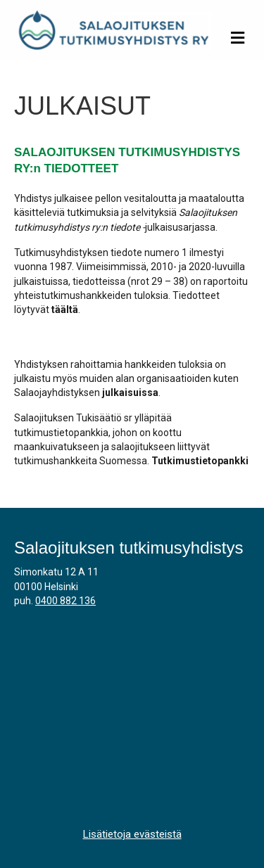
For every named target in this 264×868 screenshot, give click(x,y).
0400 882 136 (65, 601)
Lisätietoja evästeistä (132, 834)
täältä (65, 309)
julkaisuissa (130, 392)
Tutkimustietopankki (200, 461)
